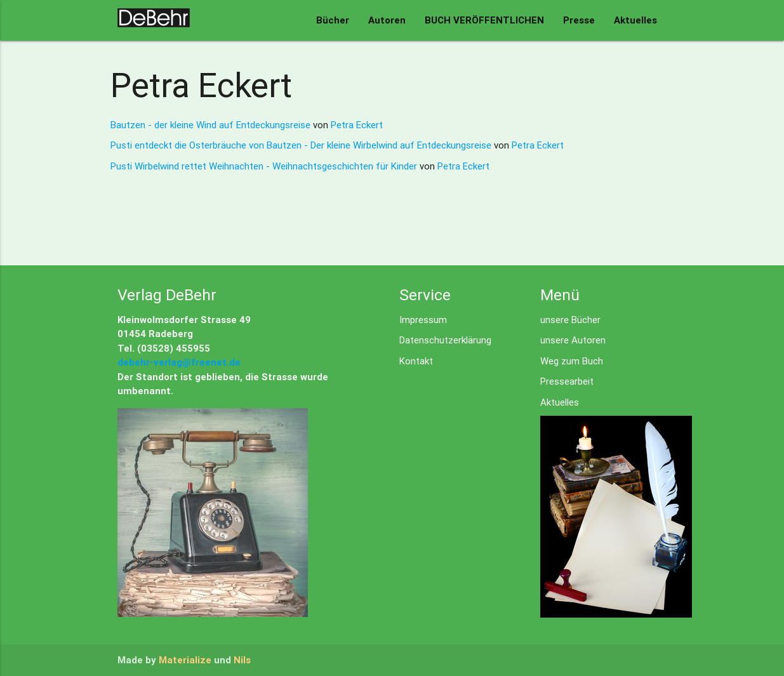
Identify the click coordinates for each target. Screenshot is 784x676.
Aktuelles (635, 20)
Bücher (333, 20)
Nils (242, 660)
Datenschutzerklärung (445, 340)
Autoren (387, 20)
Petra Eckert (357, 125)
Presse (579, 20)
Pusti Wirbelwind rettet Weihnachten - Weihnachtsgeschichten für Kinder (265, 166)
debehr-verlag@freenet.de (179, 362)
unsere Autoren (573, 340)
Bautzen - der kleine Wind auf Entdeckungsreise (212, 125)
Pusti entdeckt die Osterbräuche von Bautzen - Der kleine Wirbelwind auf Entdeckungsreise (302, 145)
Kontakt (416, 361)
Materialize (185, 660)
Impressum (423, 320)
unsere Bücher (570, 320)
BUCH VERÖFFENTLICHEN (484, 20)
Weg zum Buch (572, 361)
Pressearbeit (567, 381)
